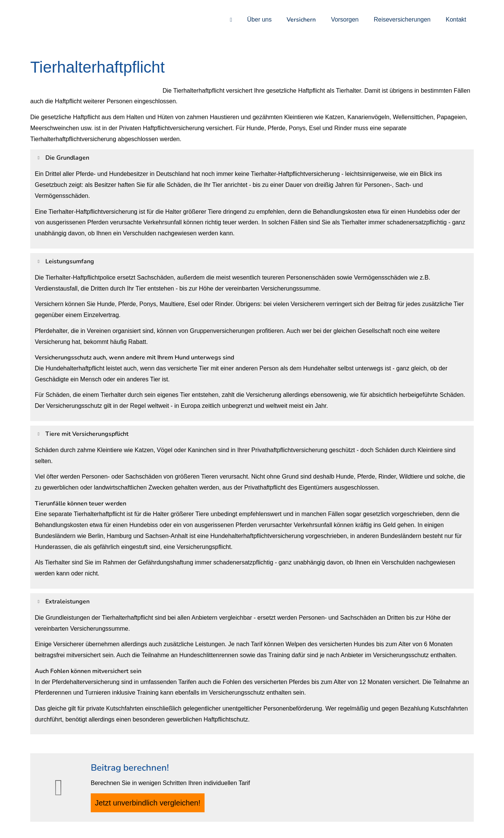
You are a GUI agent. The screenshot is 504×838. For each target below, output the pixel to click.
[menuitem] (231, 19)
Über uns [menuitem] (260, 19)
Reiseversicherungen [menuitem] (402, 19)
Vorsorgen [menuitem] (345, 19)
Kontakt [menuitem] (456, 19)
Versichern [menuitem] (301, 20)
